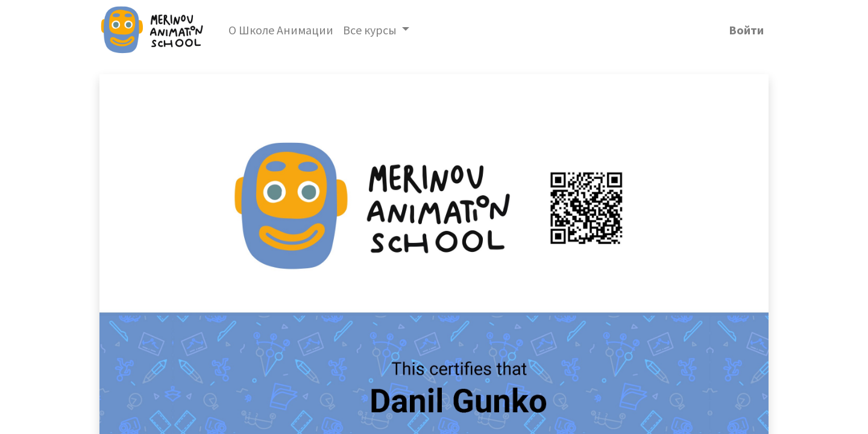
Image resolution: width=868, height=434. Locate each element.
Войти (746, 30)
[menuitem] (281, 30)
